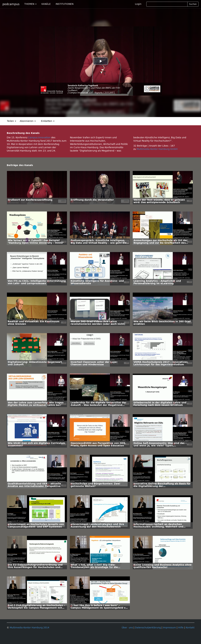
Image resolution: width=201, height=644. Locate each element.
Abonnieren (28, 121)
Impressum (169, 628)
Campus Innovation (39, 138)
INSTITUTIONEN (65, 4)
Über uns (127, 628)
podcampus (11, 4)
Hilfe (181, 628)
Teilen (12, 121)
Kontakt (190, 628)
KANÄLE (46, 4)
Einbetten (48, 121)
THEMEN (30, 4)
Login (138, 4)
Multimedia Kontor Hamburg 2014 (29, 628)
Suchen (193, 4)
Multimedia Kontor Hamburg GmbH (157, 149)
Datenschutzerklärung (148, 628)
